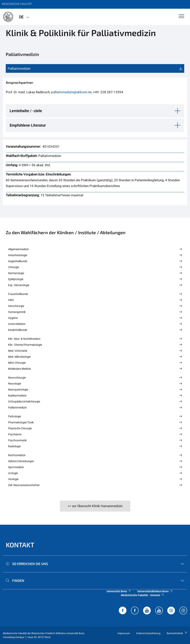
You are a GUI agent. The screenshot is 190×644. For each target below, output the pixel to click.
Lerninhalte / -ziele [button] (26, 111)
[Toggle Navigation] (181, 17)
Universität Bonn (119, 591)
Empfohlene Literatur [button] (28, 125)
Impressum (124, 633)
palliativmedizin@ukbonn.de (71, 92)
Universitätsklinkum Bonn (155, 591)
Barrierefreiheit (177, 633)
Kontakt (20, 545)
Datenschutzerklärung (148, 633)
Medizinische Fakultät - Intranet (143, 595)
